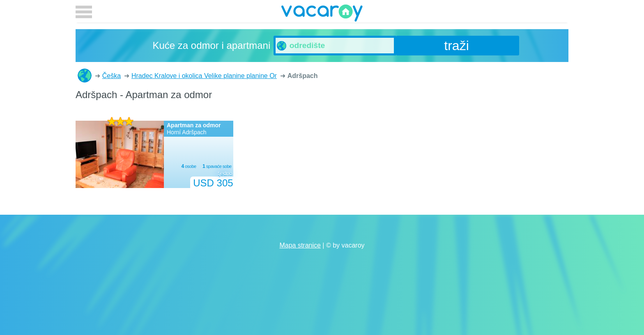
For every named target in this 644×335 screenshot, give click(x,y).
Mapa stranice (300, 245)
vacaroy (322, 14)
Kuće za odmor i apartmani (85, 76)
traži (456, 46)
